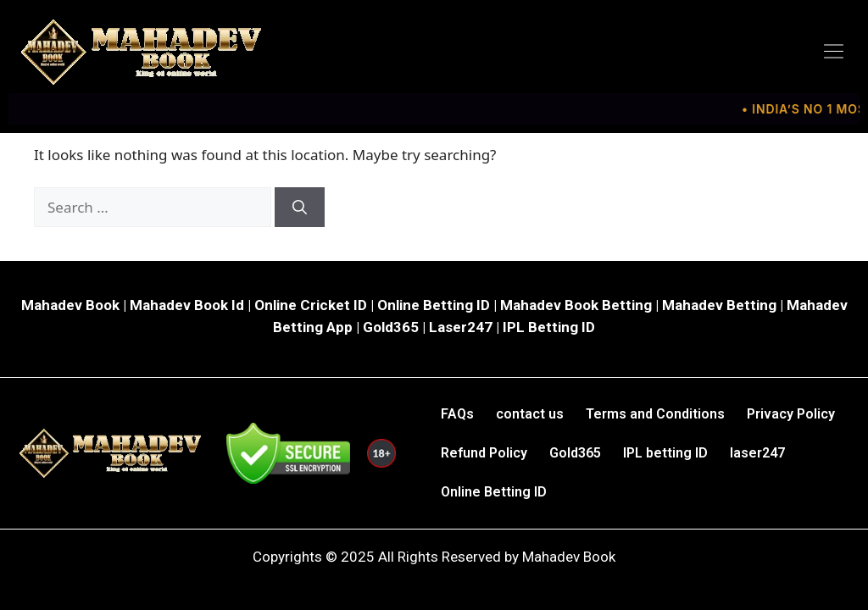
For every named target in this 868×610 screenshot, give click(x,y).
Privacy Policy (791, 414)
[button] (834, 52)
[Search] (300, 208)
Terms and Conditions (655, 414)
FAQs (457, 414)
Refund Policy (484, 453)
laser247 (757, 453)
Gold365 (575, 453)
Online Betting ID (494, 492)
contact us (530, 414)
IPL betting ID (665, 453)
